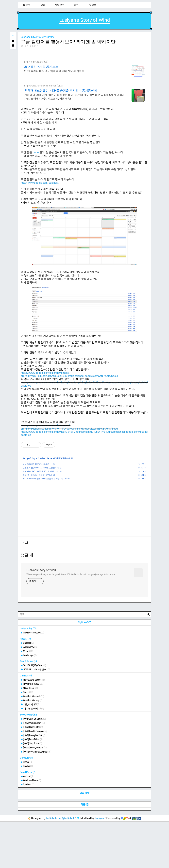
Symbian (29, 831)
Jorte (36, 198)
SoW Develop (28, 761)
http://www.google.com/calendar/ (40, 229)
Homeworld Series (34, 726)
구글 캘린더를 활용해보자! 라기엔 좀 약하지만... (70, 42)
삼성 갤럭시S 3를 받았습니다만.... (37, 510)
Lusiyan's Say (29, 504)
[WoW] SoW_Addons (35, 794)
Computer (26, 804)
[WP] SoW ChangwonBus (37, 798)
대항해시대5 (31, 751)
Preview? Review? (46, 504)
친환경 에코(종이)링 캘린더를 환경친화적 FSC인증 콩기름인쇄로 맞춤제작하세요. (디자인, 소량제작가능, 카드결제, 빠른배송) (74, 143)
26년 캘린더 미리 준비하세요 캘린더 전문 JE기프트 (54, 117)
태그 (76, 5)
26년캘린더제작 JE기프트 (41, 113)
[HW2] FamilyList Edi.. (34, 781)
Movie (28, 697)
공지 (43, 5)
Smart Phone (28, 818)
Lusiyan (99, 864)
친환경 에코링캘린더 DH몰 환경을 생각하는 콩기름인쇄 (61, 137)
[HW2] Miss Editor (33, 785)
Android (28, 822)
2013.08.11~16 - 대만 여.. (37, 716)
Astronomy (31, 693)
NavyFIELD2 (31, 734)
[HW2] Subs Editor (33, 773)
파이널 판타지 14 (34, 755)
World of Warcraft (34, 742)
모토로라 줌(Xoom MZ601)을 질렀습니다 (41, 514)
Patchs (28, 812)
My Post (85, 669)
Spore (28, 738)
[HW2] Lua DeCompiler (35, 777)
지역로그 (60, 5)
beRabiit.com (54, 864)
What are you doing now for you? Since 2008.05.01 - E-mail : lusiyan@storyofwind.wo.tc (71, 621)
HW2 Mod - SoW (33, 730)
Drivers (28, 808)
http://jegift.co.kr (33, 108)
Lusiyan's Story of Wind (85, 20)
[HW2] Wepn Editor (34, 769)
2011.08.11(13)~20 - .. (34, 712)
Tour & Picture (29, 707)
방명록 (93, 5)
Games (26, 722)
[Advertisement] (84, 74)
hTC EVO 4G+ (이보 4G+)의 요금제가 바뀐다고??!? (45, 525)
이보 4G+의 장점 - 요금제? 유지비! (37, 521)
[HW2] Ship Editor (33, 790)
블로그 (27, 5)
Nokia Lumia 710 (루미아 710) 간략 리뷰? (41, 518)
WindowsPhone (32, 826)
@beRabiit (68, 864)
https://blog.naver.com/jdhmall (40, 132)
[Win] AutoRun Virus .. (34, 765)
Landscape (30, 701)
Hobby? (26, 685)
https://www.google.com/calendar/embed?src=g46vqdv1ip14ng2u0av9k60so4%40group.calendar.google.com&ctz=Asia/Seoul (69, 420)
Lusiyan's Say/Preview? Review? (38, 37)
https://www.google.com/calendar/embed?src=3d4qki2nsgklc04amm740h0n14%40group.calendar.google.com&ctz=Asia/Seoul (70, 473)
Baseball (28, 689)
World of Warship (33, 746)
